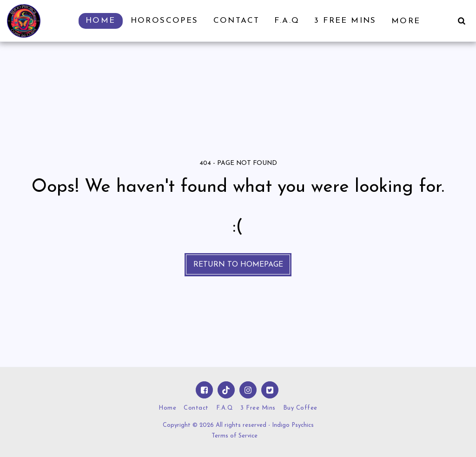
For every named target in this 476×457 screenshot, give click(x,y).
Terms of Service (235, 436)
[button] (461, 21)
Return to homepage (238, 265)
